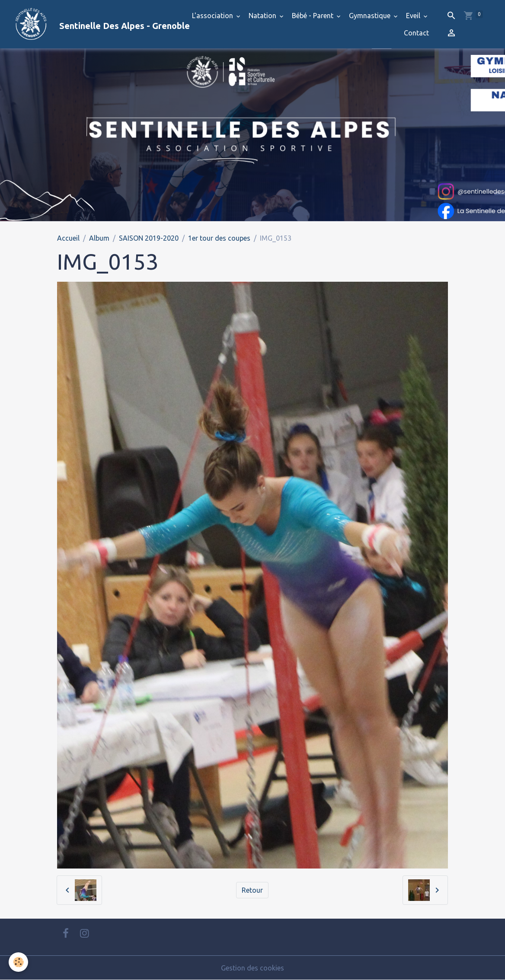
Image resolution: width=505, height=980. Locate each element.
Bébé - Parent (313, 16)
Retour (252, 890)
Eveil (414, 16)
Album (99, 238)
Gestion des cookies (252, 968)
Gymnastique (371, 16)
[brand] (91, 24)
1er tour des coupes (219, 238)
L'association (213, 16)
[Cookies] (18, 962)
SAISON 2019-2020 (149, 238)
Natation (263, 16)
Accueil (68, 238)
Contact (416, 33)
